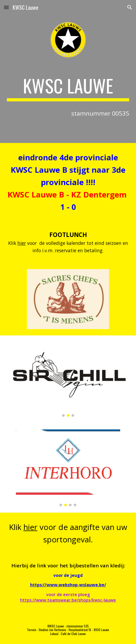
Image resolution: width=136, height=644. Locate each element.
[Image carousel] (68, 379)
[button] (6, 7)
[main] (68, 88)
